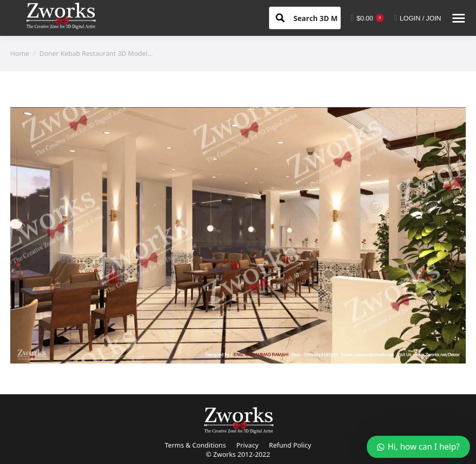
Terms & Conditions (195, 445)
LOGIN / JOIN (418, 18)
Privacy (247, 445)
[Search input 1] (324, 17)
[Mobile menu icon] (459, 18)
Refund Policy (290, 445)
